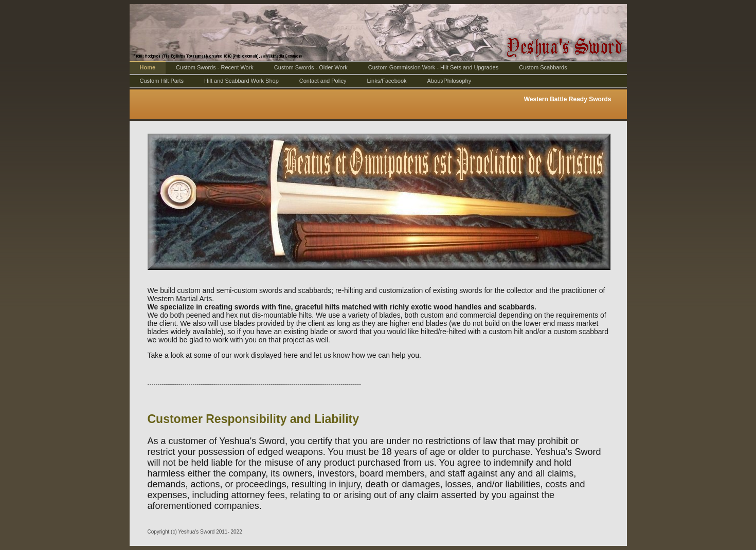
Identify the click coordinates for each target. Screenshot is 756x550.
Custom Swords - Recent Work (215, 67)
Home (148, 67)
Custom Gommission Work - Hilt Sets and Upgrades (434, 67)
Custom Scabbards (543, 67)
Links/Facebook (387, 81)
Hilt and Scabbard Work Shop (241, 81)
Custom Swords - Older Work (311, 67)
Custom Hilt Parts (162, 81)
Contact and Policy (323, 81)
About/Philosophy (449, 81)
